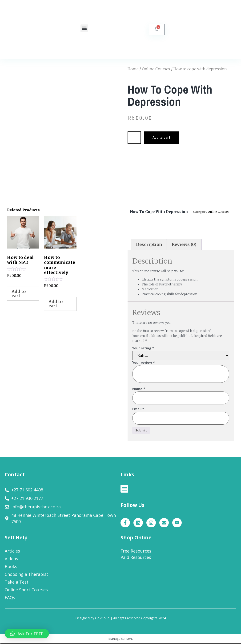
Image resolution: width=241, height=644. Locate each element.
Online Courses (156, 69)
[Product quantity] (135, 138)
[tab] (149, 244)
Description (149, 244)
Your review (144, 363)
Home (133, 69)
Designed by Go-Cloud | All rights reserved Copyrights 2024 (121, 619)
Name (139, 389)
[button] (84, 28)
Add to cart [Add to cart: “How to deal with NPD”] (19, 294)
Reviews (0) (184, 244)
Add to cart (164, 138)
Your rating (143, 348)
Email (138, 410)
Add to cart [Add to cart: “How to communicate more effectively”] (56, 304)
